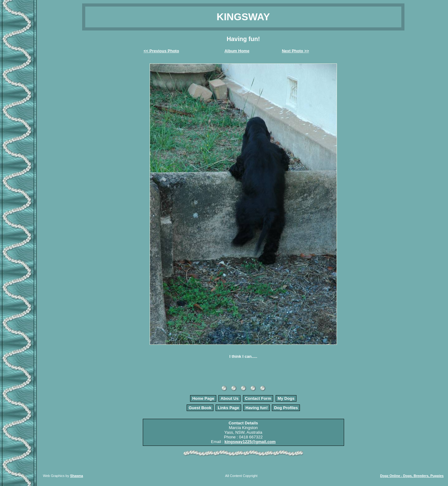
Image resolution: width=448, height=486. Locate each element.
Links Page (229, 408)
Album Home (237, 51)
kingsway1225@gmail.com (250, 442)
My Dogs (286, 398)
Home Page (203, 398)
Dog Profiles (286, 408)
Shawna (77, 476)
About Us (230, 398)
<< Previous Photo (161, 51)
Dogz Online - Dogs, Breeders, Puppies (412, 476)
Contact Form (258, 398)
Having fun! (257, 408)
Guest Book (200, 408)
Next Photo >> (295, 51)
